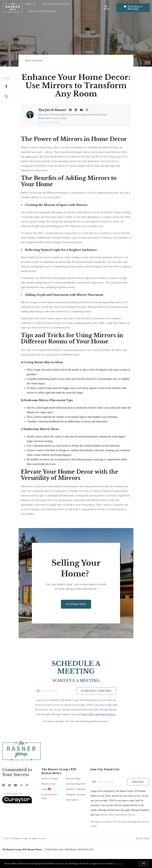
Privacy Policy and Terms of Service (98, 714)
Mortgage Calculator (76, 794)
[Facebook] (4, 785)
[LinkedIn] (9, 785)
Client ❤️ (46, 789)
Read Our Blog (73, 778)
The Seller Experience (42, 11)
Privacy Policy (143, 838)
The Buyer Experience (56, 4)
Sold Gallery (72, 800)
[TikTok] (27, 785)
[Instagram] (21, 785)
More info (118, 863)
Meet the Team (48, 784)
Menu (107, 8)
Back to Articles (34, 60)
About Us (30, 4)
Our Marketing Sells (76, 784)
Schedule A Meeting (76, 789)
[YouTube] (15, 785)
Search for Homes (50, 778)
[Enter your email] (58, 691)
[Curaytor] (17, 803)
